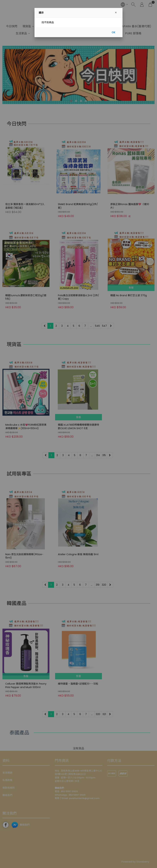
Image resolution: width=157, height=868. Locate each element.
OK (113, 32)
